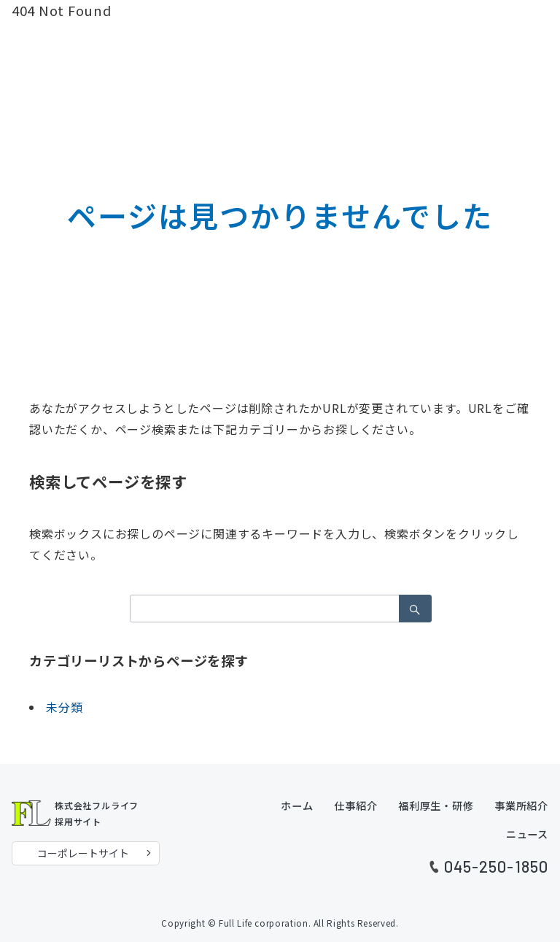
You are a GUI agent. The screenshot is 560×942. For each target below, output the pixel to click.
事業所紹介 (521, 806)
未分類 (64, 707)
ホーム (297, 806)
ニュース (527, 834)
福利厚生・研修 (436, 806)
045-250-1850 (496, 866)
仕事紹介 (355, 806)
